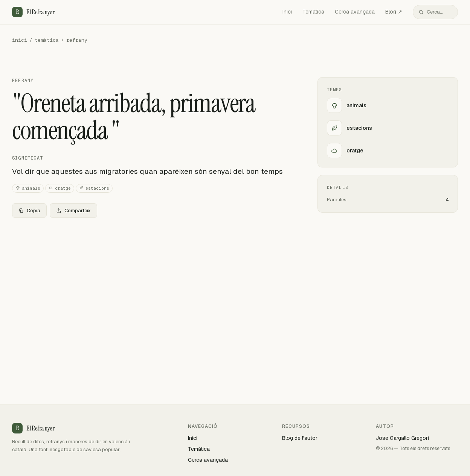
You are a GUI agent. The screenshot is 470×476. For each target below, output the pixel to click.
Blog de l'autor (300, 438)
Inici (287, 12)
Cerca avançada (355, 12)
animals (28, 188)
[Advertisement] (153, 280)
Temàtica (313, 12)
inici (20, 40)
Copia (29, 211)
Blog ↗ (394, 12)
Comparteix (73, 211)
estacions (94, 188)
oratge (60, 188)
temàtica (47, 40)
